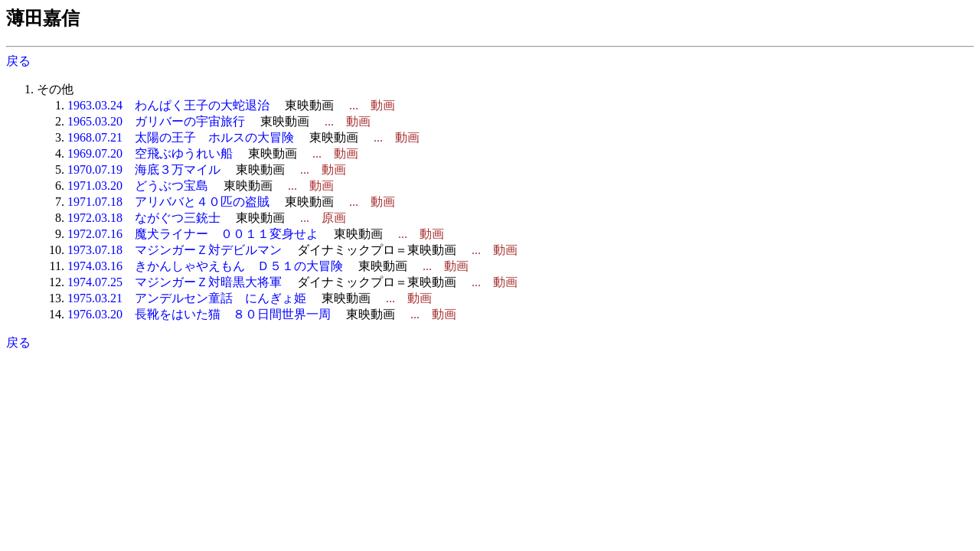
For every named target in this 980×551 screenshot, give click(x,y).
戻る (18, 61)
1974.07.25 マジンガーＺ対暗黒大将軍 (175, 282)
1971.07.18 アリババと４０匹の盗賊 (168, 202)
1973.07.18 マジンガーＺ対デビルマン (175, 250)
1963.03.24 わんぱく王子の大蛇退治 (168, 105)
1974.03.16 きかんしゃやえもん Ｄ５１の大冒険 (205, 266)
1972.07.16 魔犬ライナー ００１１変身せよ (193, 234)
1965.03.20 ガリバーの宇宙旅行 (156, 121)
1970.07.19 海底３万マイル (144, 170)
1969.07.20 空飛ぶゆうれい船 (150, 153)
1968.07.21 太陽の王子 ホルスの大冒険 (181, 137)
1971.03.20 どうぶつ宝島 (138, 186)
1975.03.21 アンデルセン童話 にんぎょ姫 (187, 298)
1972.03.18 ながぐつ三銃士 (144, 218)
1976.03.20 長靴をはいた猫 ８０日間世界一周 (199, 314)
